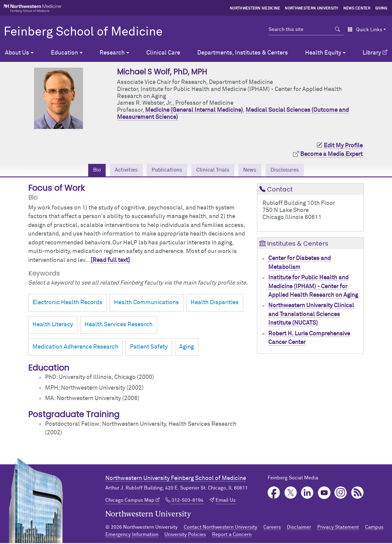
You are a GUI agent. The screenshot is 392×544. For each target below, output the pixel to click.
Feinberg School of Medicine (83, 32)
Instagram (341, 494)
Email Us (226, 501)
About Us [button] (17, 53)
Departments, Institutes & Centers (243, 53)
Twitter (291, 494)
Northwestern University (311, 9)
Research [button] (112, 53)
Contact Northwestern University (221, 528)
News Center (357, 9)
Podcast (358, 494)
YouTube (324, 494)
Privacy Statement (338, 528)
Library (372, 53)
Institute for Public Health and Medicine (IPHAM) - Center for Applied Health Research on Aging (313, 287)
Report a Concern (232, 535)
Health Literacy (53, 325)
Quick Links (365, 30)
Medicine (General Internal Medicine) (194, 110)
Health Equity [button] (323, 53)
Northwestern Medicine (255, 9)
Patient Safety (149, 348)
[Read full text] (110, 261)
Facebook (274, 494)
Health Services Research (119, 325)
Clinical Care (163, 53)
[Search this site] (300, 29)
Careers (272, 528)
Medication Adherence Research (75, 348)
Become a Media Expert (331, 154)
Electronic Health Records (67, 303)
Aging (187, 348)
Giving (381, 9)
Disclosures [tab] (291, 170)
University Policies (185, 535)
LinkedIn (307, 494)
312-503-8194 (187, 501)
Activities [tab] (121, 170)
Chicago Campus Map (130, 501)
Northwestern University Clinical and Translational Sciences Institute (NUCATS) (311, 315)
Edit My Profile (343, 146)
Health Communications (146, 303)
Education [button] (64, 53)
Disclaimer (299, 528)
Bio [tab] (90, 170)
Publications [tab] (164, 170)
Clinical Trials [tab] (214, 170)
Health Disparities (215, 303)
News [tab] (253, 170)
